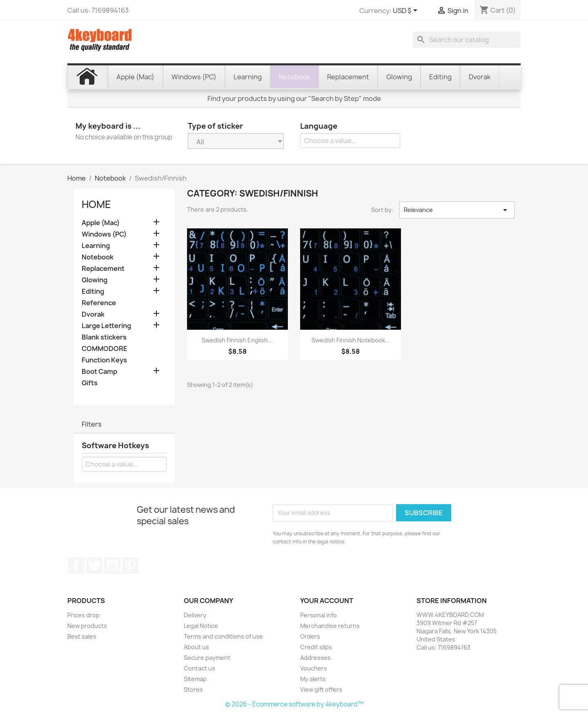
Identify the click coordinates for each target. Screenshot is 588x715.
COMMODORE (105, 349)
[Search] (467, 40)
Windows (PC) (104, 234)
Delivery (195, 615)
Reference (99, 303)
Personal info (318, 615)
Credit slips (316, 647)
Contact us (199, 668)
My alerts (313, 679)
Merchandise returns (330, 626)
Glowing (95, 280)
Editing (93, 292)
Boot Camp (99, 372)
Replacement (103, 269)
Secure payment (207, 658)
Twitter (94, 565)
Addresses (315, 658)
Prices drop (84, 615)
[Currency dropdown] (406, 11)
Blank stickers (104, 337)
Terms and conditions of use (223, 636)
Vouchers (314, 668)
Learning (96, 246)
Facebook (76, 565)
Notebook (98, 257)
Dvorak (93, 314)
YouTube (112, 565)
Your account (327, 601)
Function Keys (104, 360)
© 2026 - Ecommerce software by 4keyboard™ (294, 704)
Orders (310, 636)
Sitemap (195, 679)
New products (87, 626)
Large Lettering (106, 326)
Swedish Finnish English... (237, 340)
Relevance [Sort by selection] (457, 210)
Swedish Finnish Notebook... (351, 340)
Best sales (82, 636)
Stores (193, 689)
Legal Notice (201, 626)
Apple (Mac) (101, 223)
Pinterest (130, 565)
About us (196, 647)
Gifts (90, 383)
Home (96, 204)
